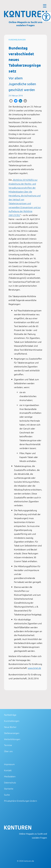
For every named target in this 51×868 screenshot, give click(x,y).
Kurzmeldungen (17, 40)
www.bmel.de (34, 668)
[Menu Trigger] (45, 6)
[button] (11, 101)
